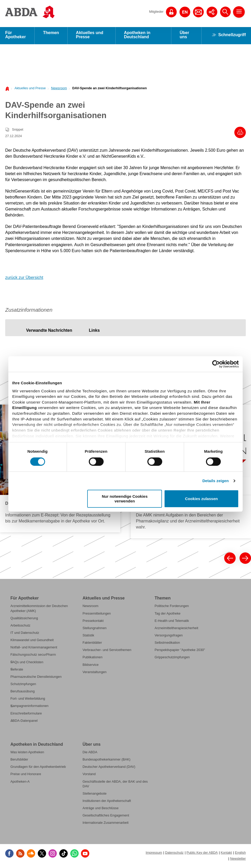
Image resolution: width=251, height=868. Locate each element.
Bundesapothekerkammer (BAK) (106, 761)
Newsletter (238, 860)
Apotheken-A (20, 783)
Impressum (154, 854)
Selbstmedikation (167, 644)
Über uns (184, 36)
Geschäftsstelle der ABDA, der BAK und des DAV (115, 785)
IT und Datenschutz (25, 634)
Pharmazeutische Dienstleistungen (36, 678)
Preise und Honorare (26, 776)
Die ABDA (90, 754)
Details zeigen (215, 481)
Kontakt (226, 854)
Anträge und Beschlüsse (101, 810)
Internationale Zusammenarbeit (106, 824)
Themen (51, 34)
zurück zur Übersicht (24, 279)
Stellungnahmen (95, 630)
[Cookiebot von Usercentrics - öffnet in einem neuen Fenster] (216, 364)
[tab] (49, 332)
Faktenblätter (92, 644)
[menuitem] (29, 89)
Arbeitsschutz (20, 627)
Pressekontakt (93, 622)
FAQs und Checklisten (27, 664)
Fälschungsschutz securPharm (33, 656)
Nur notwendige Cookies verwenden (125, 499)
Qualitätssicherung (24, 620)
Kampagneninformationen (29, 707)
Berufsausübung (23, 693)
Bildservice (91, 666)
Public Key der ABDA (202, 854)
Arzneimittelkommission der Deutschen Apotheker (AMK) (39, 610)
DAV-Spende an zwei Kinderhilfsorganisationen (109, 90)
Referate (17, 671)
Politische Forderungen (172, 608)
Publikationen (93, 659)
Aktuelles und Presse (90, 36)
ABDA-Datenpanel (24, 722)
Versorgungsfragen (169, 637)
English (240, 854)
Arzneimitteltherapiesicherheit (176, 630)
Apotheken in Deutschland (137, 36)
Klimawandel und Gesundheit (32, 642)
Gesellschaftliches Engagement (106, 817)
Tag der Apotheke (168, 615)
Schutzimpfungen (23, 685)
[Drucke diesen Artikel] (240, 134)
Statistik (88, 637)
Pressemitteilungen (97, 615)
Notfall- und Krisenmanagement (34, 649)
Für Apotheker (15, 36)
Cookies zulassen (202, 499)
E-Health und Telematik (172, 622)
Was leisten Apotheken (27, 754)
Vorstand (89, 776)
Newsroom (59, 90)
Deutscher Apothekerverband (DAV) (109, 768)
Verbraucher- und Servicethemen (107, 651)
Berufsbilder (19, 761)
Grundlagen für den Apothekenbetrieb (38, 768)
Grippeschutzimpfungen (172, 659)
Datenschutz (174, 854)
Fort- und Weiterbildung (28, 700)
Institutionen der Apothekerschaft (107, 802)
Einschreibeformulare (26, 715)
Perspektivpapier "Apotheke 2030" (180, 651)
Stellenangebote (95, 795)
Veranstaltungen (95, 674)
